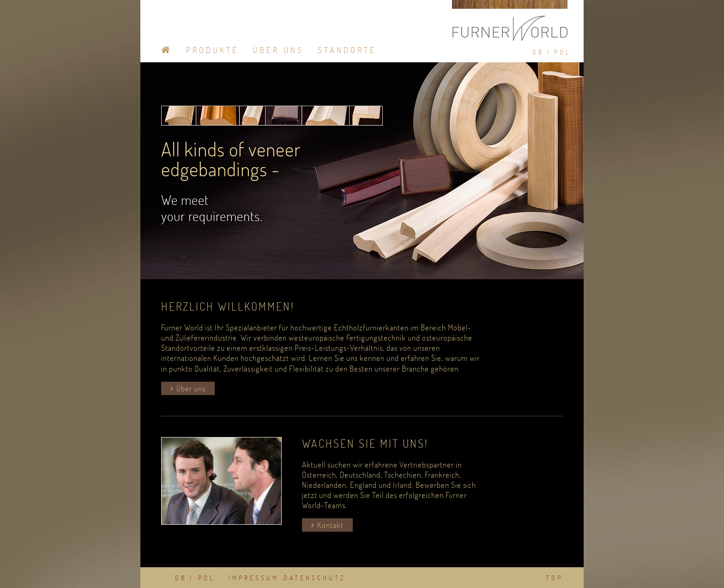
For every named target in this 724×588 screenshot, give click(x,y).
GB (538, 52)
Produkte (212, 50)
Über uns (191, 388)
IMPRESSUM (254, 578)
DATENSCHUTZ (315, 578)
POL (562, 52)
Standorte (347, 50)
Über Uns (278, 50)
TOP (554, 578)
